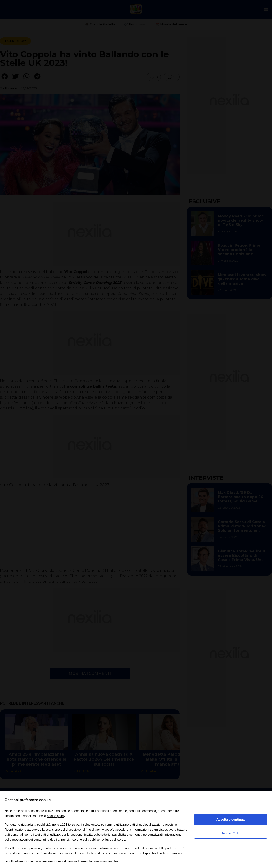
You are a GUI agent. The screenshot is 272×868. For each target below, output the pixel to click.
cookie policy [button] (56, 816)
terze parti (75, 825)
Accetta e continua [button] (231, 820)
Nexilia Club (231, 833)
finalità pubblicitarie (97, 835)
